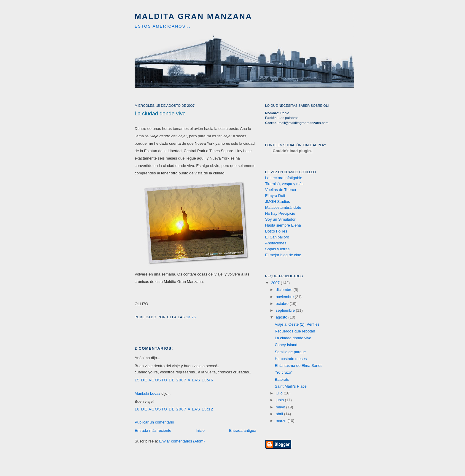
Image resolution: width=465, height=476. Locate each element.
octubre (283, 304)
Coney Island (286, 345)
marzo (282, 421)
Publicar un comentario (154, 422)
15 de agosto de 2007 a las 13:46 (174, 380)
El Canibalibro (277, 237)
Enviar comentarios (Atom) (182, 441)
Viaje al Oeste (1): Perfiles (297, 324)
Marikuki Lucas (148, 393)
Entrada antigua (243, 430)
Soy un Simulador (280, 219)
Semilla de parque (290, 352)
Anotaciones (276, 243)
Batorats (282, 379)
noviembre (285, 297)
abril (280, 414)
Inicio (200, 430)
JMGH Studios (278, 202)
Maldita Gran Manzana (194, 16)
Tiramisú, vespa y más (284, 184)
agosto (282, 317)
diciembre (285, 290)
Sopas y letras (277, 249)
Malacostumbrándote (283, 207)
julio (280, 393)
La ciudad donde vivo (160, 114)
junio (280, 400)
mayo (281, 407)
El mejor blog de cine (283, 255)
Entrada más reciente (153, 430)
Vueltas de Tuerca (281, 190)
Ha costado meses (291, 359)
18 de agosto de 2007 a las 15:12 (174, 409)
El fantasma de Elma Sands (298, 366)
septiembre (286, 310)
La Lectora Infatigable (284, 178)
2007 (276, 283)
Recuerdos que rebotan (295, 331)
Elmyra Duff (275, 196)
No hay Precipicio (280, 213)
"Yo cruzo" (283, 372)
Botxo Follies (276, 231)
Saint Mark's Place (290, 386)
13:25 (191, 317)
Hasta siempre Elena (283, 225)
